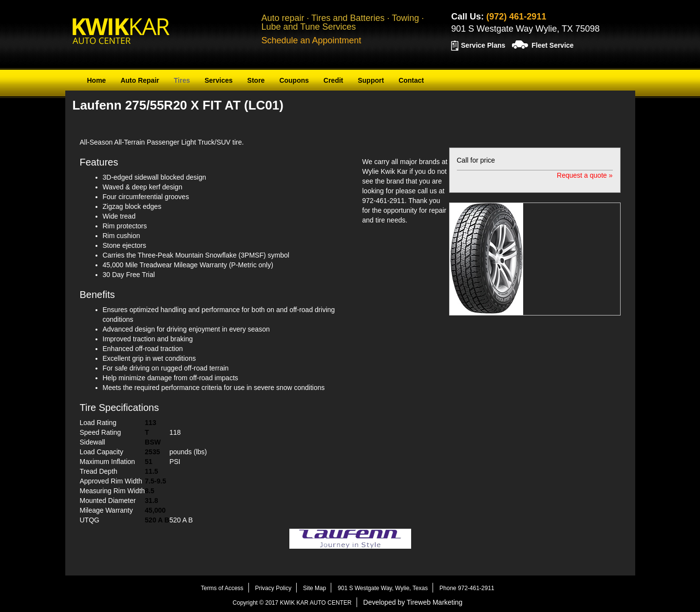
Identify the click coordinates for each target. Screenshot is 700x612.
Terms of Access (222, 588)
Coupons (294, 80)
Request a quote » (585, 175)
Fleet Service (552, 45)
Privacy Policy (273, 588)
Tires (182, 80)
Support (371, 80)
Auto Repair (140, 80)
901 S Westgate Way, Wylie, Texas (383, 588)
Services (219, 80)
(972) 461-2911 (516, 17)
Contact (411, 80)
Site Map (314, 588)
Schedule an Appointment (311, 40)
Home (97, 80)
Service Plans (483, 45)
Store (256, 80)
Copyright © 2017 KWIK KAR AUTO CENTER (292, 603)
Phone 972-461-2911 (467, 588)
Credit (333, 80)
